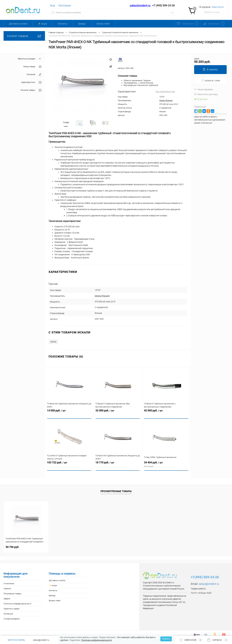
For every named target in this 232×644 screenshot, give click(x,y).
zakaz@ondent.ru (140, 5)
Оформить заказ (212, 12)
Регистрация (65, 5)
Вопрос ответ (103, 24)
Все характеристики (165, 91)
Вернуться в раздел (30, 59)
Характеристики (31, 82)
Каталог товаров (24, 36)
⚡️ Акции (43, 24)
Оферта (7, 595)
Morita (53, 338)
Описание (34, 75)
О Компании (9, 580)
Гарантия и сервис (12, 605)
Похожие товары (31, 90)
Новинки (7, 585)
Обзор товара (32, 67)
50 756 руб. (12, 544)
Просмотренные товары (116, 488)
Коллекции (8, 610)
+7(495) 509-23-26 (205, 574)
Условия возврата (12, 616)
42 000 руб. (166, 411)
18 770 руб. (118, 463)
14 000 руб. (69, 411)
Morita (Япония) (166, 100)
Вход (53, 5)
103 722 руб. (69, 463)
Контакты (63, 24)
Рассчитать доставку (206, 94)
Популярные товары (13, 590)
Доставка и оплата (18, 24)
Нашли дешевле (204, 89)
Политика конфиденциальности (17, 600)
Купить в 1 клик (211, 80)
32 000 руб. (118, 411)
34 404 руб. (166, 463)
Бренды (82, 24)
